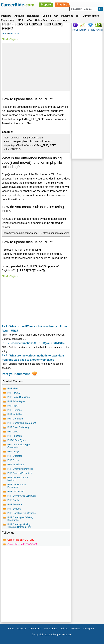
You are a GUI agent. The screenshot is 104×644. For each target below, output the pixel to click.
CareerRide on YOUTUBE (21, 540)
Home (11, 629)
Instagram (89, 629)
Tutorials (90, 30)
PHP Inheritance (16, 465)
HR (78, 16)
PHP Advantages (16, 401)
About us (22, 629)
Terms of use (51, 629)
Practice (62, 5)
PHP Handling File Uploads (21, 513)
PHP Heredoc (14, 410)
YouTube (76, 629)
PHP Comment (15, 419)
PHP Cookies (14, 500)
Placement (67, 16)
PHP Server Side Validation (21, 496)
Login (65, 20)
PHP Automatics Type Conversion (19, 446)
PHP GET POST (16, 491)
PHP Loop (13, 432)
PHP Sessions (15, 504)
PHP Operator (15, 456)
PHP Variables (15, 414)
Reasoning (33, 16)
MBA (29, 20)
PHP (4, 34)
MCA (20, 20)
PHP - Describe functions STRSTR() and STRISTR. (33, 343)
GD (56, 16)
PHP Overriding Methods (20, 469)
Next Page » (10, 39)
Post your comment (16, 374)
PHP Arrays (13, 452)
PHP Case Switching (18, 427)
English (47, 16)
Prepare (46, 5)
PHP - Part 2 (15, 34)
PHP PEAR (13, 406)
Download (98, 30)
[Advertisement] (36, 67)
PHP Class (13, 460)
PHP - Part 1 (14, 388)
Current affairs (91, 16)
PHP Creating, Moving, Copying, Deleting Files (19, 526)
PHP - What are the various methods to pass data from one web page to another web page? (33, 358)
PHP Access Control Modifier (18, 479)
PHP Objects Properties (20, 473)
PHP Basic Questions (18, 397)
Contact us (35, 629)
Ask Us (64, 629)
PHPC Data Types (17, 440)
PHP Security (14, 509)
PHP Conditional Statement (21, 423)
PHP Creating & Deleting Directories (20, 519)
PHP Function (14, 436)
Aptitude (19, 16)
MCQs (75, 30)
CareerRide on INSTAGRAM (22, 544)
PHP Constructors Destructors (17, 486)
